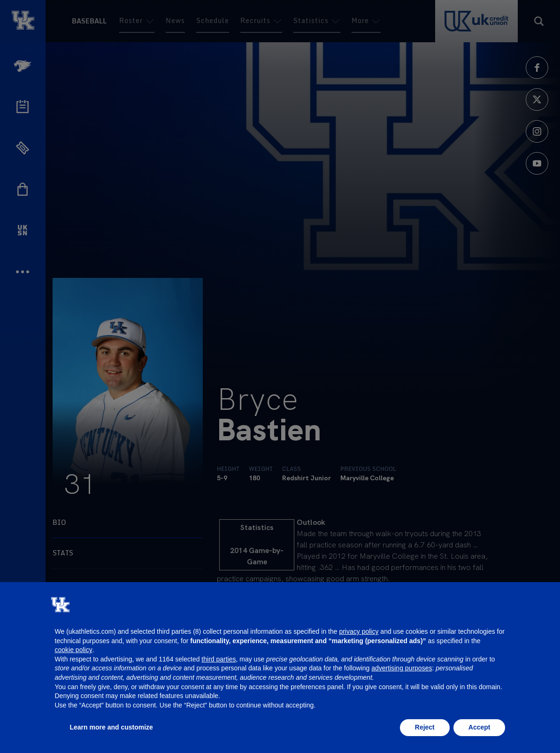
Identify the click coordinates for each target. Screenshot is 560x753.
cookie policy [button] (74, 650)
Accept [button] (479, 727)
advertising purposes (402, 668)
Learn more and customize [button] (111, 727)
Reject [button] (425, 727)
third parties (219, 659)
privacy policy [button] (359, 631)
